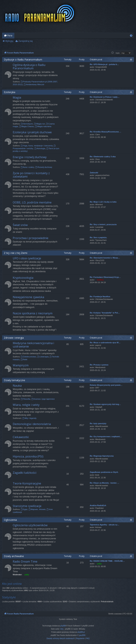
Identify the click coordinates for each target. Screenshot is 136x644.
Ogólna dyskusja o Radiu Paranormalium (29, 67)
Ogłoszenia (10, 520)
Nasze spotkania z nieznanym (33, 313)
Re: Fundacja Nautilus (100, 297)
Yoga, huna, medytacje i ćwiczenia (37, 146)
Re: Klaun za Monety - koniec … (104, 483)
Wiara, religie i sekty (26, 405)
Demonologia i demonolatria (32, 424)
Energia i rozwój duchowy (30, 157)
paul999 (82, 635)
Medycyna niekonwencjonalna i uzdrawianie (33, 345)
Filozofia (25, 399)
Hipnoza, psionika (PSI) (28, 456)
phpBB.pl (81, 632)
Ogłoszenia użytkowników (30, 525)
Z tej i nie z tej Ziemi (16, 253)
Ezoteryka (10, 92)
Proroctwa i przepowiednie (31, 238)
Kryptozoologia (23, 278)
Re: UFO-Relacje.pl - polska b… (104, 64)
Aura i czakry (27, 167)
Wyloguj (9, 41)
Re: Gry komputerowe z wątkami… (106, 437)
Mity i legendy (29, 418)
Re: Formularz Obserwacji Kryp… (105, 277)
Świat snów (20, 225)
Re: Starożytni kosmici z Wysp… (105, 258)
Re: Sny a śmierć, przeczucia (103, 224)
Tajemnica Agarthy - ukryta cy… (104, 525)
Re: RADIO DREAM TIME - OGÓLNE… (107, 561)
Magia (17, 97)
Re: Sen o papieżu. (98, 237)
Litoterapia (43, 357)
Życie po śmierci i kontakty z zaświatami (31, 175)
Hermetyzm (27, 124)
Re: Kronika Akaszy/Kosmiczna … (105, 132)
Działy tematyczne (15, 380)
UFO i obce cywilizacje (27, 258)
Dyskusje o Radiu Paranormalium (23, 59)
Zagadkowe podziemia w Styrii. (104, 472)
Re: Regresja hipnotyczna (102, 456)
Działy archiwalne (14, 556)
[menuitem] (131, 36)
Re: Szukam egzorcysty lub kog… (105, 404)
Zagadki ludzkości (25, 473)
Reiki (24, 359)
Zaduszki (94, 173)
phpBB (63, 626)
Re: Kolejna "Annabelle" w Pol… (105, 313)
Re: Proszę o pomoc (99, 365)
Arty (62, 629)
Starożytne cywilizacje (27, 506)
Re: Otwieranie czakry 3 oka (103, 157)
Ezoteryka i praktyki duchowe (32, 132)
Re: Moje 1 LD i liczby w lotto (103, 202)
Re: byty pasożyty (98, 423)
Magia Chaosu (27, 126)
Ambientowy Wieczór (34, 84)
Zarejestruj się (26, 41)
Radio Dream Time (25, 561)
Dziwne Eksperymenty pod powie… (106, 385)
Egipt (24, 509)
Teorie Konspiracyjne (27, 483)
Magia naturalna (43, 126)
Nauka (17, 386)
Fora (10, 35)
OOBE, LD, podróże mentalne (32, 202)
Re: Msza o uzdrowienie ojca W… (105, 343)
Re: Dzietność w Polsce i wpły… (105, 97)
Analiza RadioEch (98, 505)
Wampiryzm (21, 365)
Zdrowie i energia (14, 338)
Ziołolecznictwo (28, 357)
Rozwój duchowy (44, 167)
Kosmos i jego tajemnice (43, 399)
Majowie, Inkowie (37, 509)
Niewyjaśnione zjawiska (28, 297)
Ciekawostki (21, 437)
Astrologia (40, 148)
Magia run (39, 124)
